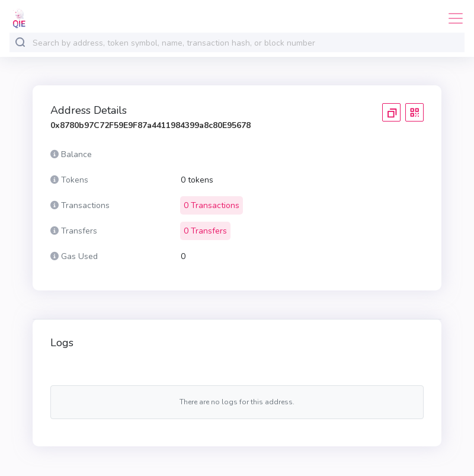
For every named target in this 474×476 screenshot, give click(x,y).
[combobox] (246, 43)
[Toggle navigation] (452, 18)
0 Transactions (212, 205)
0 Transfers (205, 231)
